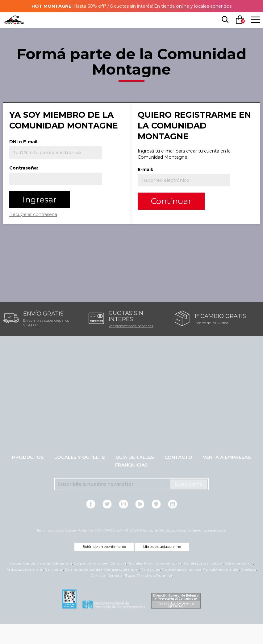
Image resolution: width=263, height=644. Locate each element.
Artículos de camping (25, 589)
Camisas (98, 596)
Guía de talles (135, 477)
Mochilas (135, 583)
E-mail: (152, 169)
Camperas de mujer (121, 589)
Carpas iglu (62, 583)
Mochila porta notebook (203, 583)
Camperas (54, 589)
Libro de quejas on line (162, 567)
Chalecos (248, 589)
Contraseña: (31, 189)
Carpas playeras (37, 583)
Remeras (115, 596)
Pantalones (150, 589)
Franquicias (131, 485)
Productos (28, 477)
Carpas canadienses (91, 583)
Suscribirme (189, 504)
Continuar (178, 201)
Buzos (130, 596)
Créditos (86, 550)
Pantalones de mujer (221, 589)
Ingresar (46, 221)
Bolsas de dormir (239, 583)
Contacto (178, 477)
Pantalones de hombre (182, 589)
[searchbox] (224, 20)
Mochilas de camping (163, 583)
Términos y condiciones (56, 550)
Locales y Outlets (80, 477)
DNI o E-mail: (31, 163)
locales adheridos (217, 6)
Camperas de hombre (83, 589)
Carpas (15, 583)
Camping (118, 583)
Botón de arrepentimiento (104, 567)
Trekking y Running (154, 596)
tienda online (177, 6)
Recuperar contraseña (42, 236)
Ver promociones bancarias (131, 346)
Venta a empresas (227, 477)
